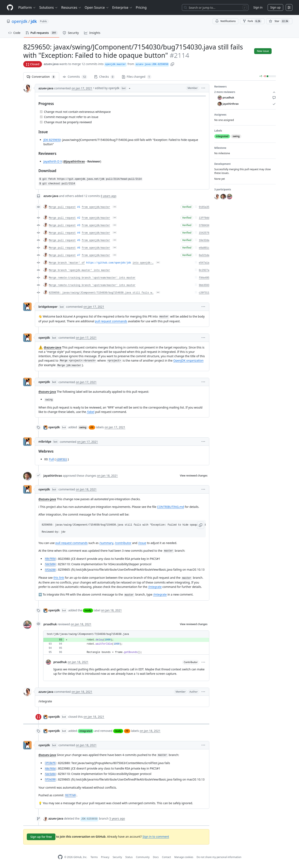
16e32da (204, 240)
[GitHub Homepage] (60, 857)
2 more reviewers (245, 92)
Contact (166, 857)
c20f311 (204, 293)
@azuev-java (53, 347)
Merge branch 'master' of (67, 263)
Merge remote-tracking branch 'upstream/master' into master (92, 278)
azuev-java (51, 64)
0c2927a (204, 270)
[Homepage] (10, 8)
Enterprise (122, 7)
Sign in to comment (156, 837)
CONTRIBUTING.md (170, 507)
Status (129, 857)
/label (91, 412)
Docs (156, 857)
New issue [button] (263, 51)
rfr (92, 427)
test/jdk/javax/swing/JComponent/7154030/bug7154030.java (88, 634)
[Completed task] (41, 112)
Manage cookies (184, 857)
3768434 (204, 225)
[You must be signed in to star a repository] (279, 21)
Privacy (105, 857)
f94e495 (204, 278)
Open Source (97, 7)
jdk (34, 21)
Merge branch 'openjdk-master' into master (79, 270)
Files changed (137, 77)
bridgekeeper (48, 307)
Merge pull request (62, 207)
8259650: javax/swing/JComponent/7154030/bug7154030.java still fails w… (101, 293)
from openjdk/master (96, 207)
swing (83, 427)
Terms (94, 857)
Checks (104, 77)
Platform (27, 7)
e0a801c (204, 248)
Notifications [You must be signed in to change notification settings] (225, 21)
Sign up (275, 7)
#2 (79, 218)
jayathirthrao (53, 476)
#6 (79, 248)
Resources (71, 7)
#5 (79, 240)
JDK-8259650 (52, 140)
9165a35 (204, 207)
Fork (252, 21)
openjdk (20, 21)
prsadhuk (50, 624)
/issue (142, 543)
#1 (79, 207)
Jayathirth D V (53, 161)
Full (51, 459)
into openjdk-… (143, 263)
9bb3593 (204, 285)
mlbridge (45, 441)
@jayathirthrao (74, 161)
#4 (79, 233)
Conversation (41, 77)
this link (59, 578)
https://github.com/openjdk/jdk (109, 263)
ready (88, 610)
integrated (86, 731)
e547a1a (204, 263)
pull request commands (111, 321)
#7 (79, 255)
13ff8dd (204, 218)
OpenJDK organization (189, 360)
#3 (79, 225)
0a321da (204, 255)
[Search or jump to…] (215, 7)
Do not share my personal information (219, 857)
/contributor (123, 543)
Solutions (49, 7)
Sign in (258, 7)
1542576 (204, 233)
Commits (75, 77)
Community (143, 857)
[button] (172, 64)
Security (117, 857)
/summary (106, 543)
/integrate (155, 587)
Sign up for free (41, 837)
